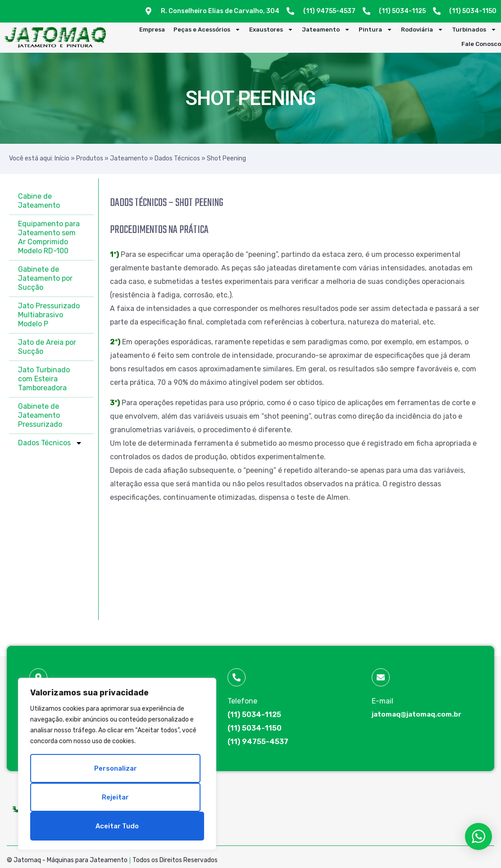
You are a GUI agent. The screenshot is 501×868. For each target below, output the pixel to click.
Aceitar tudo (117, 826)
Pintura (376, 30)
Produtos (90, 158)
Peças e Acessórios (207, 30)
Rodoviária (422, 30)
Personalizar (116, 768)
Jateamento (326, 30)
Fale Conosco (481, 44)
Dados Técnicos (177, 158)
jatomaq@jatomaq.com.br (417, 714)
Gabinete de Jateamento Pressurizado (40, 415)
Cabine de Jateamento (39, 201)
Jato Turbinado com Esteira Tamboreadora (44, 379)
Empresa (152, 30)
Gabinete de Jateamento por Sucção (45, 278)
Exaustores (271, 30)
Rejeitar (115, 797)
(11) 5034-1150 (255, 728)
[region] (117, 764)
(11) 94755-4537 (258, 742)
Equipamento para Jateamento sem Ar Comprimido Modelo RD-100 (49, 237)
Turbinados (474, 30)
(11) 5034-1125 (254, 715)
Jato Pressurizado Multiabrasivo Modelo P (49, 315)
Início (62, 158)
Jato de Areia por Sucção (47, 347)
